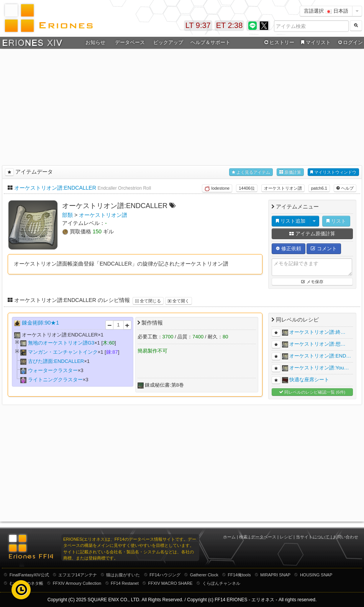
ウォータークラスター (53, 370)
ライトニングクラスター (55, 380)
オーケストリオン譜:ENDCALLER (55, 188)
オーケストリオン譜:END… (320, 356)
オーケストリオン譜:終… (317, 332)
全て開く (179, 301)
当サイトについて (313, 537)
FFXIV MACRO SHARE (171, 583)
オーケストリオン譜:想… (317, 344)
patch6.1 (319, 188)
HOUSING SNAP (316, 575)
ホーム (229, 537)
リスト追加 (291, 221)
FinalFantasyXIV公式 (29, 575)
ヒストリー (278, 43)
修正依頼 (289, 249)
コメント (324, 249)
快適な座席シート (309, 380)
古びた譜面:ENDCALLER (56, 361)
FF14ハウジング (165, 575)
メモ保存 (312, 282)
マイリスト (315, 43)
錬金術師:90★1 (40, 323)
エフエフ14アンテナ (77, 575)
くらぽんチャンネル (221, 583)
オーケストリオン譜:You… (319, 368)
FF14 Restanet (125, 583)
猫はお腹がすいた (123, 575)
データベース (130, 42)
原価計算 (290, 172)
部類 (67, 215)
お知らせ (95, 42)
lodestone (217, 189)
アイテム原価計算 (312, 234)
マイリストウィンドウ (333, 172)
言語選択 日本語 (326, 11)
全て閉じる (148, 301)
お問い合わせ (346, 537)
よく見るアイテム (251, 172)
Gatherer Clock (204, 575)
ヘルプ (345, 188)
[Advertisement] (182, 106)
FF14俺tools (239, 575)
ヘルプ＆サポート (210, 42)
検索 (243, 537)
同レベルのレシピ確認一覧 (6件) (312, 392)
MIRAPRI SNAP (275, 575)
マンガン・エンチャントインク (63, 352)
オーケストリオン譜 (283, 188)
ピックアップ (168, 42)
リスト (336, 221)
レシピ (286, 537)
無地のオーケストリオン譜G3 (61, 343)
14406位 (247, 188)
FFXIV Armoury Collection (77, 583)
